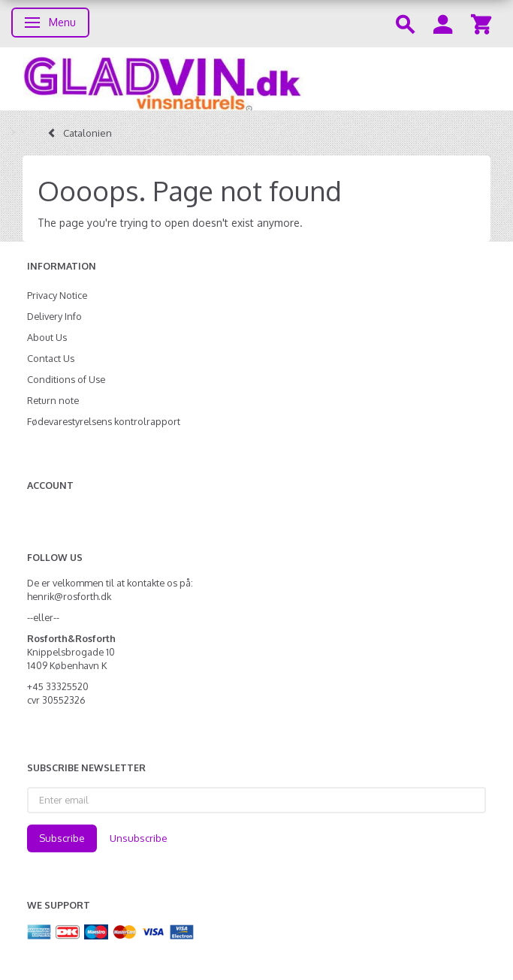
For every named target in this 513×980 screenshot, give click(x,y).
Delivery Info (54, 316)
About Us (47, 337)
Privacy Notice (57, 295)
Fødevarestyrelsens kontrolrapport (104, 421)
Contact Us (51, 358)
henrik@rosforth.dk (69, 596)
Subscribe (62, 838)
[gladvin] (256, 79)
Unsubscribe (139, 838)
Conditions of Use (66, 379)
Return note (53, 400)
